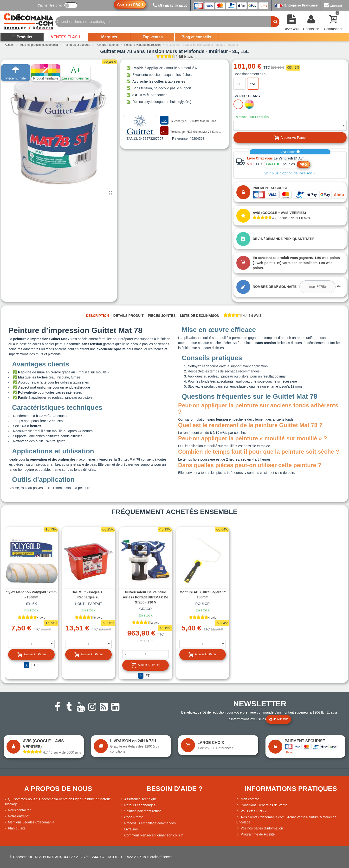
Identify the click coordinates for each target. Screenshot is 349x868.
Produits (22, 37)
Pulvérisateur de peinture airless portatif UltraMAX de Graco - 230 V (145, 597)
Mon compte (248, 799)
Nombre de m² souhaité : (276, 287)
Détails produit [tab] (129, 316)
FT (30, 665)
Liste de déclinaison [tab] (200, 316)
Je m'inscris (279, 719)
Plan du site (15, 828)
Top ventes (153, 37)
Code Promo (132, 817)
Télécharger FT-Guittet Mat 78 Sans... (189, 120)
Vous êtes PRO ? (254, 811)
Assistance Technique (138, 799)
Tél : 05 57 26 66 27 (170, 6)
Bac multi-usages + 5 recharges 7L (88, 595)
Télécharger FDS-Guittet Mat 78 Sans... (191, 131)
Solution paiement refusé (141, 811)
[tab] (243, 316)
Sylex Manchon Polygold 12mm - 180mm (31, 595)
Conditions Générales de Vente (262, 805)
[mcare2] (317, 287)
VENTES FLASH (66, 37)
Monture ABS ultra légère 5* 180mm (203, 595)
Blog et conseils (196, 37)
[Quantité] (290, 126)
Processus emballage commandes (148, 823)
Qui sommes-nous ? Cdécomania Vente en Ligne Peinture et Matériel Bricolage (58, 801)
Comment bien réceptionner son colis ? (151, 835)
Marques (109, 37)
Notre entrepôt (17, 816)
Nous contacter (17, 810)
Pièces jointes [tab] (162, 316)
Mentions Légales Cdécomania (29, 822)
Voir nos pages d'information (260, 828)
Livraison (290, 152)
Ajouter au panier (32, 654)
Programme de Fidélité (256, 834)
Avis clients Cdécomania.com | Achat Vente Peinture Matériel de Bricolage (286, 819)
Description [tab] (97, 316)
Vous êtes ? (130, 4)
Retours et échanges (138, 805)
